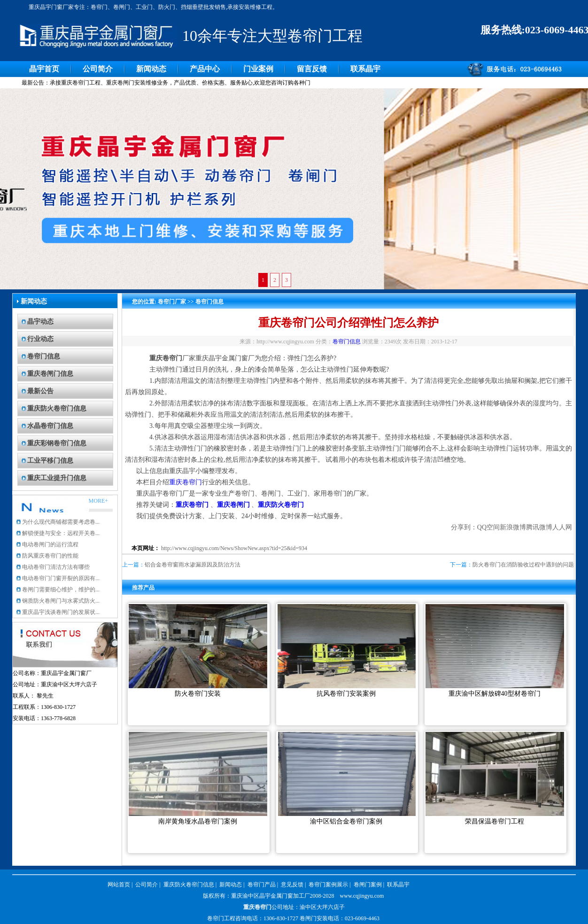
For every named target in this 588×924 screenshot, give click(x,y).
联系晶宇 (365, 69)
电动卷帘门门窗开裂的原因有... (61, 578)
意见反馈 (292, 885)
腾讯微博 (539, 527)
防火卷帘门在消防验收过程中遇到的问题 (523, 565)
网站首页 (119, 885)
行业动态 (40, 339)
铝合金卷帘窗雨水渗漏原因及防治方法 (193, 565)
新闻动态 (151, 69)
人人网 (562, 527)
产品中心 (205, 69)
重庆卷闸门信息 (50, 374)
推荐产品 (143, 588)
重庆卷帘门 (186, 482)
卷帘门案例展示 (328, 885)
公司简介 (98, 69)
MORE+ (98, 501)
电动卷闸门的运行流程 (50, 544)
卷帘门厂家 (172, 302)
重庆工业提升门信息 (57, 478)
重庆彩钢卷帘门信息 (57, 443)
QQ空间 (488, 527)
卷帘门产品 (262, 885)
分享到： (464, 527)
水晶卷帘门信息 (50, 426)
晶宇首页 (44, 69)
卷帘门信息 (44, 356)
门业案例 (258, 69)
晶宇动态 (40, 322)
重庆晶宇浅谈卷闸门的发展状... (61, 612)
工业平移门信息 (50, 461)
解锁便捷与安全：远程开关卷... (61, 533)
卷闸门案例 (368, 885)
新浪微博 (513, 527)
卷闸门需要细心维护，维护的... (61, 590)
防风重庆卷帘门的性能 (50, 556)
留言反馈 (312, 69)
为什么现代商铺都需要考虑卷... (61, 522)
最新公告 (40, 391)
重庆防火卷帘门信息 (57, 408)
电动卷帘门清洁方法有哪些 (56, 567)
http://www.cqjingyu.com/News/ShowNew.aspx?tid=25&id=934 (234, 548)
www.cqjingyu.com (362, 896)
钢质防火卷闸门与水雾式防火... (61, 601)
